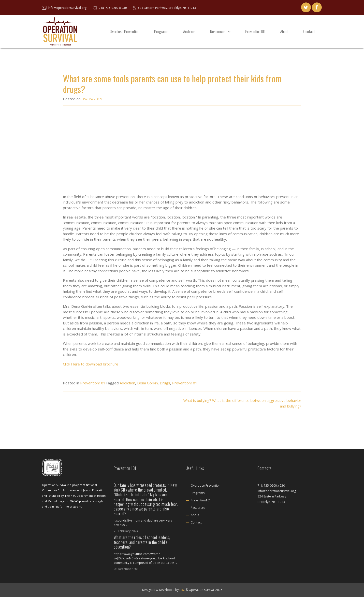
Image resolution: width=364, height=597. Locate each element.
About (284, 31)
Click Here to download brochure (91, 364)
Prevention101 (255, 31)
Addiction (127, 383)
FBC (182, 590)
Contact (309, 31)
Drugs (165, 383)
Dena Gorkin (147, 383)
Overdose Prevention (125, 31)
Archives (189, 31)
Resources (218, 31)
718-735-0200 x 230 (110, 8)
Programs (161, 31)
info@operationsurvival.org (64, 8)
